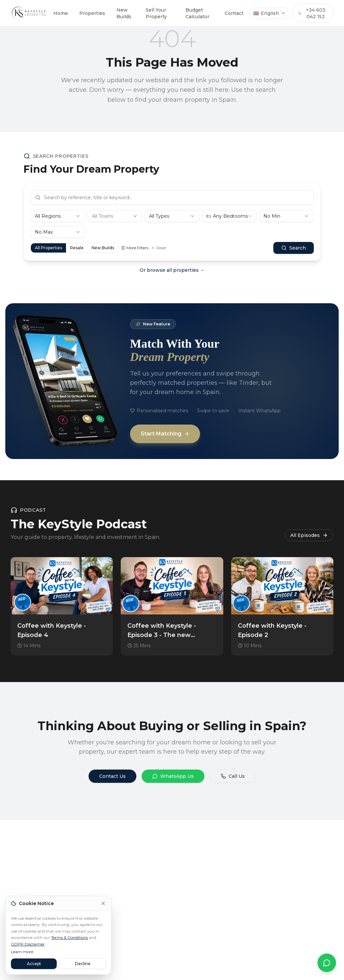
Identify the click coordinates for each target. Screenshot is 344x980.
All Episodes (309, 535)
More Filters (135, 248)
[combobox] (58, 216)
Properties (92, 13)
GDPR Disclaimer (28, 944)
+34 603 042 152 (312, 13)
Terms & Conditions (69, 937)
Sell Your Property (156, 13)
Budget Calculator (197, 13)
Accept (34, 964)
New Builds (124, 13)
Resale (77, 248)
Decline (83, 964)
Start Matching (165, 434)
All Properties (48, 248)
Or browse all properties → (172, 270)
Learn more (22, 952)
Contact (234, 13)
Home (61, 13)
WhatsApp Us (173, 776)
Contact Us (112, 776)
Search (294, 248)
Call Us (233, 776)
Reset (159, 248)
